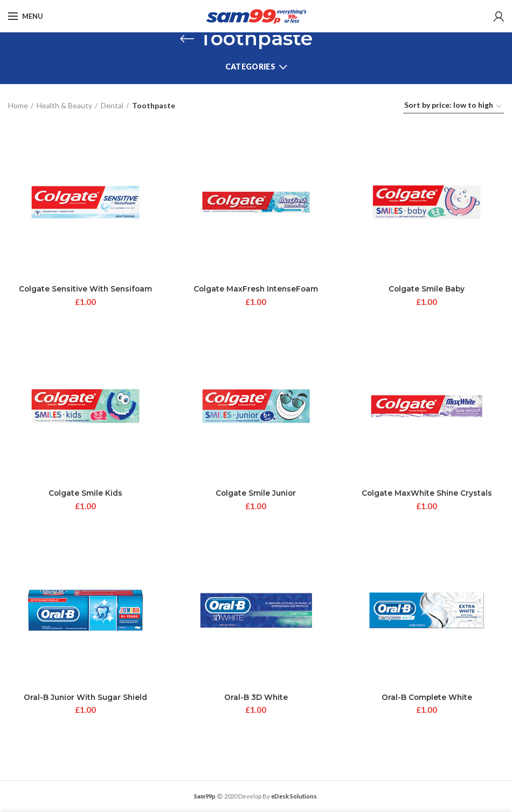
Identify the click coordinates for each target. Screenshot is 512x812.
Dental (112, 105)
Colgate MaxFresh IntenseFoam (256, 289)
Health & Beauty (64, 105)
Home (18, 105)
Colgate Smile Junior (256, 494)
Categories (250, 67)
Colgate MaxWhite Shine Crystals (427, 494)
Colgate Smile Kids (85, 494)
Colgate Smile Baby (427, 289)
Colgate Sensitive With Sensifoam (85, 289)
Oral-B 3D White (256, 698)
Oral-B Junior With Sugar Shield (85, 698)
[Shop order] (454, 107)
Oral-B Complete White (427, 698)
